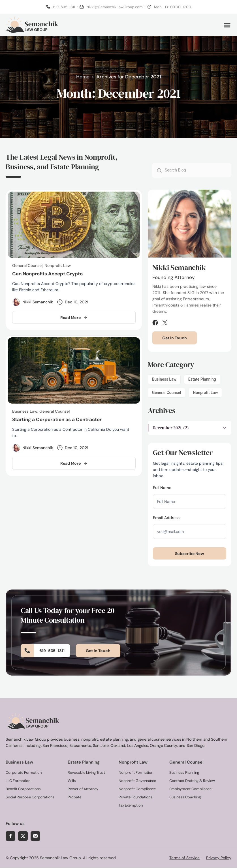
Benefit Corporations (23, 789)
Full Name (162, 488)
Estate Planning (202, 380)
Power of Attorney (83, 789)
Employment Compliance (190, 789)
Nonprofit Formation (136, 773)
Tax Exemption (131, 806)
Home (83, 78)
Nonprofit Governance (137, 781)
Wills (72, 781)
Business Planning (184, 773)
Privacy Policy (219, 858)
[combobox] (197, 171)
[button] (227, 25)
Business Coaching (185, 797)
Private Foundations (135, 797)
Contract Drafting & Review (192, 781)
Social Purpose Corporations (30, 797)
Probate (74, 797)
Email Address (166, 518)
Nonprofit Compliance (137, 789)
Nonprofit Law (205, 393)
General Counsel (167, 393)
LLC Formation (18, 781)
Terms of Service (184, 858)
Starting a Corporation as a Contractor (57, 420)
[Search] (157, 171)
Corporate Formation (24, 773)
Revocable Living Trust (86, 773)
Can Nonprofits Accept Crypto (47, 275)
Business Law (164, 380)
